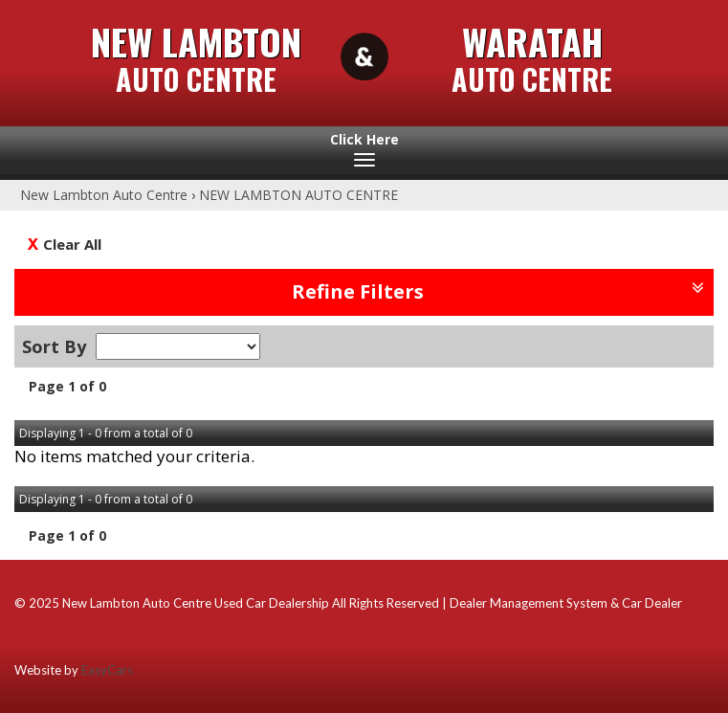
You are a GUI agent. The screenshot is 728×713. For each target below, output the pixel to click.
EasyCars (107, 670)
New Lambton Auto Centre (104, 195)
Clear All (72, 244)
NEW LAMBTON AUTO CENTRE (298, 195)
